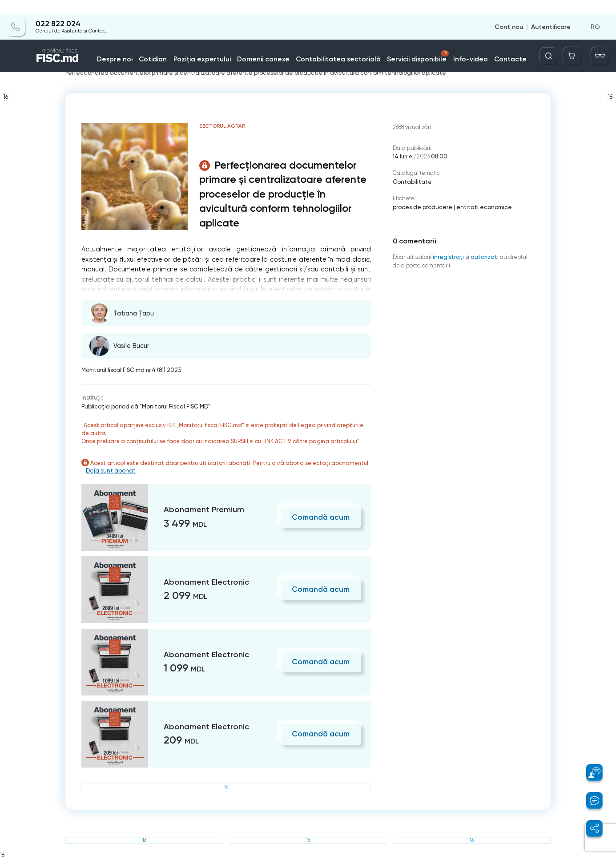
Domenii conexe (275, 44)
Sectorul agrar (224, 67)
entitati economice (479, 206)
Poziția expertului (221, 44)
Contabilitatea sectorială (339, 44)
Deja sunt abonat (114, 469)
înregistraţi (448, 255)
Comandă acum (323, 515)
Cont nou (510, 12)
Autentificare (551, 12)
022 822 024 (56, 10)
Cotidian (178, 44)
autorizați (483, 255)
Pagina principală (89, 67)
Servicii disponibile (410, 42)
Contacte (489, 44)
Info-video (454, 44)
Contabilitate (412, 181)
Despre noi (144, 44)
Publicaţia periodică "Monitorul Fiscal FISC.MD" (144, 406)
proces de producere (421, 206)
